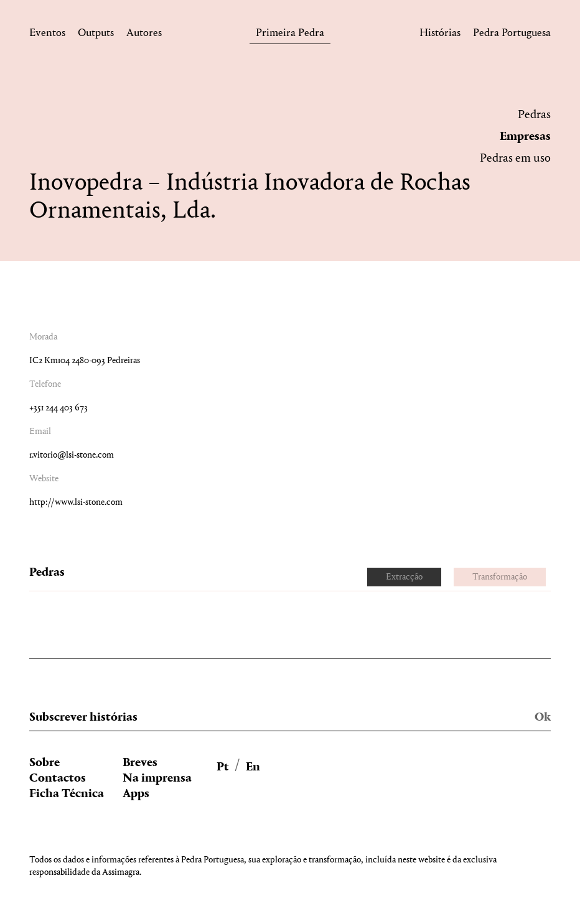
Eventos (47, 35)
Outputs (96, 35)
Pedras (534, 115)
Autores (144, 35)
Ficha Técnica (67, 794)
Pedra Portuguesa (512, 35)
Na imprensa (157, 778)
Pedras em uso (515, 159)
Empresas (525, 137)
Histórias (440, 35)
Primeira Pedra (290, 35)
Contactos (58, 778)
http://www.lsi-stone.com (76, 503)
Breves (140, 763)
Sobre (44, 763)
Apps (136, 794)
